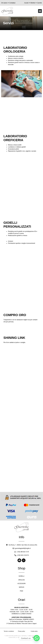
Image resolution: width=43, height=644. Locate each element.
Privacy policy (21, 631)
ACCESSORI (21, 584)
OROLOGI (21, 580)
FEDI (21, 591)
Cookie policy (34, 631)
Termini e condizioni (9, 631)
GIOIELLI (21, 576)
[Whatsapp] (37, 638)
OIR (33, 637)
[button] (40, 11)
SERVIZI (21, 587)
